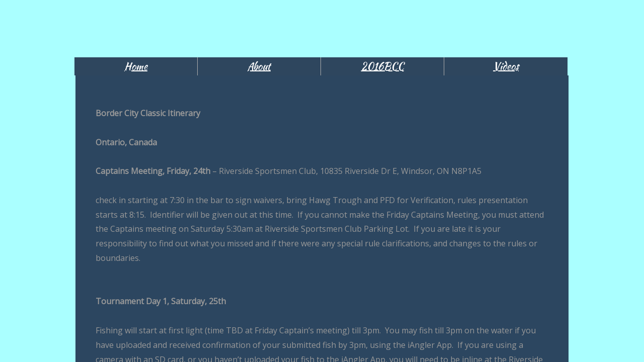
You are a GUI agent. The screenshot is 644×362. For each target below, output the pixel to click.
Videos (506, 66)
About (259, 66)
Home (136, 66)
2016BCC (383, 66)
